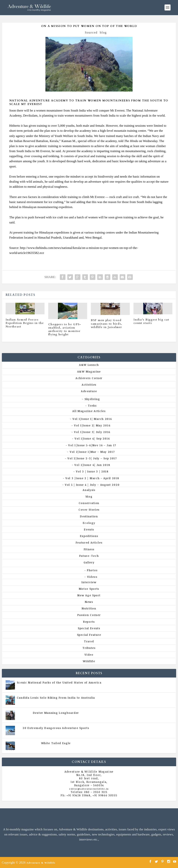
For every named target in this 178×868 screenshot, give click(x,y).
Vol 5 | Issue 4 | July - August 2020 (72, 701)
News (89, 602)
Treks (92, 406)
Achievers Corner (89, 378)
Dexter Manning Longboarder (56, 713)
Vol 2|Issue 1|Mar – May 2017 (92, 452)
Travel (89, 641)
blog (103, 32)
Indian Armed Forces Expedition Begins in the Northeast (25, 323)
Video (89, 655)
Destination (89, 516)
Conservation (89, 503)
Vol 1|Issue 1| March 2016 (92, 419)
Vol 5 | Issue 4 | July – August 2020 (92, 485)
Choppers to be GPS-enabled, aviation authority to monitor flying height (65, 329)
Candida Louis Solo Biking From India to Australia (56, 698)
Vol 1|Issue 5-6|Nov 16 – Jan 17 (92, 445)
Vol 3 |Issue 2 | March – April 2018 (92, 478)
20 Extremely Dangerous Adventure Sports (56, 728)
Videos (92, 577)
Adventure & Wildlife (41, 863)
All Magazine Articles (89, 411)
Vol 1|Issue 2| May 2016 (92, 425)
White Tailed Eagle (56, 743)
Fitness (89, 549)
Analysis (89, 490)
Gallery (89, 562)
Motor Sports (89, 589)
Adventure (89, 391)
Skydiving (92, 399)
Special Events (89, 628)
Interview (89, 582)
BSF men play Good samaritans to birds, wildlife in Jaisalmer (107, 324)
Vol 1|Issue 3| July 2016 (92, 432)
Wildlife (89, 661)
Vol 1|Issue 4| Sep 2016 (92, 438)
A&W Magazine (89, 372)
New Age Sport (89, 595)
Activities (89, 385)
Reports (89, 622)
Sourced (91, 32)
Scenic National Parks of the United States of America (59, 682)
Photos (92, 570)
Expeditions (89, 536)
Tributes (89, 648)
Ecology (89, 523)
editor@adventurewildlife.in (89, 789)
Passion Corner (89, 615)
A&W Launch (89, 365)
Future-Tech (89, 556)
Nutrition (89, 608)
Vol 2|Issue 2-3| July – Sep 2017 (92, 458)
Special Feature (89, 635)
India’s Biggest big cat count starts (151, 321)
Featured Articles (89, 543)
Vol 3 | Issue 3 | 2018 (92, 471)
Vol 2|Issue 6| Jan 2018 (92, 465)
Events (89, 529)
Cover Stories (89, 510)
